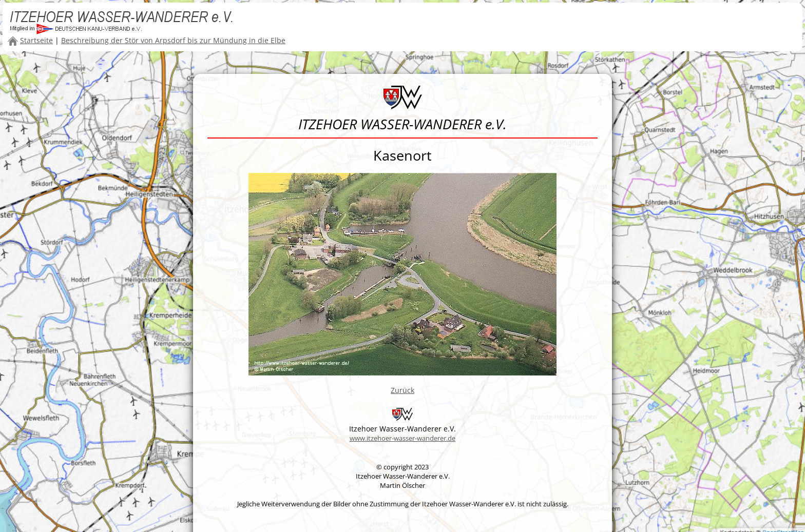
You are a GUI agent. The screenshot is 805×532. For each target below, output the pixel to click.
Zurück (402, 390)
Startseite (36, 40)
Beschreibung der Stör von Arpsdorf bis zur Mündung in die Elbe (173, 40)
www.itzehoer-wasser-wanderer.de (402, 438)
